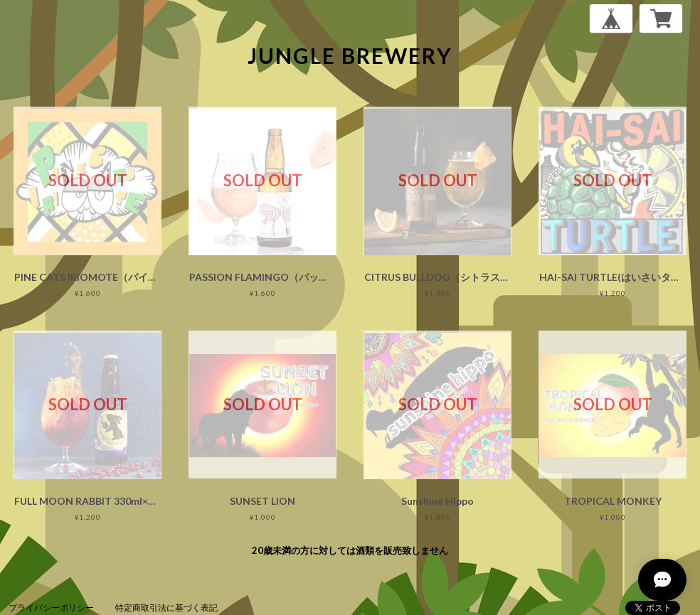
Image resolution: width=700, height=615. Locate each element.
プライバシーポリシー (51, 608)
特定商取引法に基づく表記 (166, 608)
